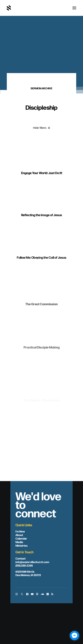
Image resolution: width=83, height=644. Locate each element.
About (19, 535)
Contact (21, 558)
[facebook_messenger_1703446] (74, 636)
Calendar (21, 538)
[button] (74, 8)
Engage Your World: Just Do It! (42, 181)
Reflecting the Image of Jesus (42, 228)
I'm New (20, 531)
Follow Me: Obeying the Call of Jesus (42, 275)
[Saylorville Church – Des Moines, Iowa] (9, 8)
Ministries (22, 545)
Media (19, 542)
